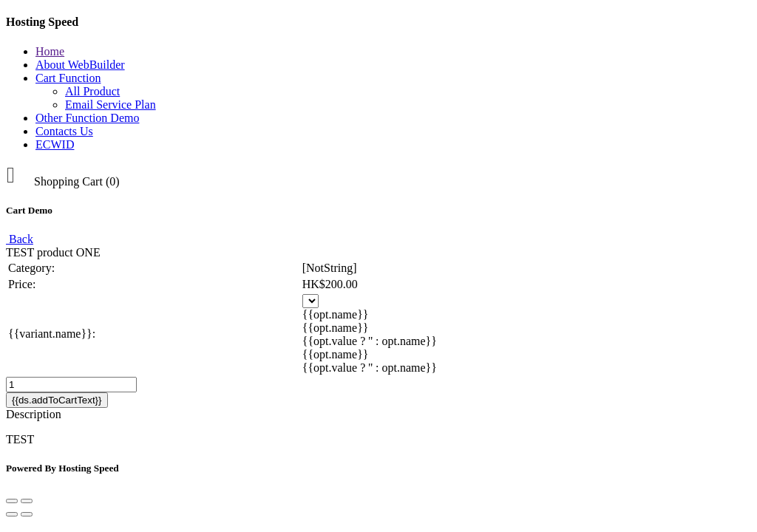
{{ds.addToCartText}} (57, 400)
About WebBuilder (80, 65)
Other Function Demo (87, 118)
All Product (92, 91)
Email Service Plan (111, 105)
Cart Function (68, 78)
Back (20, 239)
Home (50, 51)
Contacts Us (64, 131)
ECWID (55, 144)
